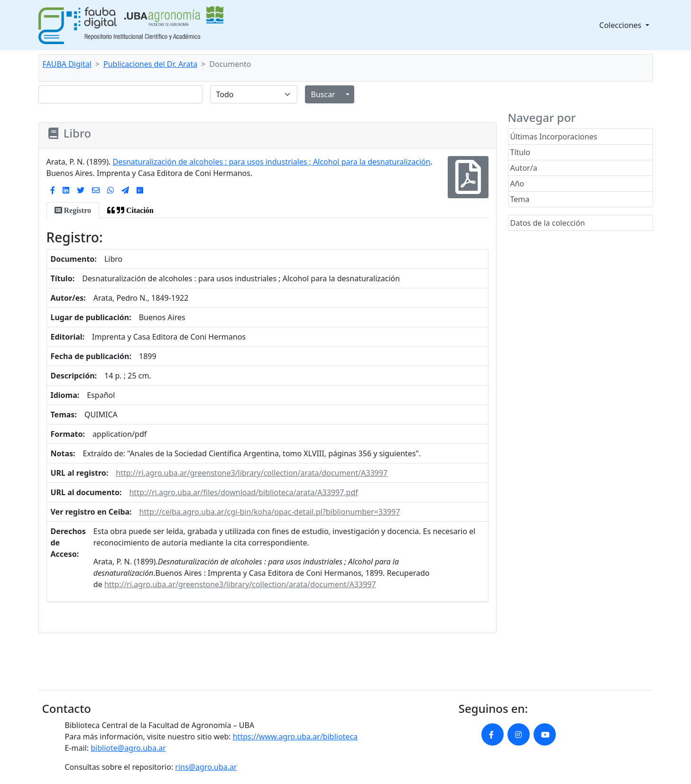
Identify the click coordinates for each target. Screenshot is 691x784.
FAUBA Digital (67, 64)
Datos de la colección (548, 223)
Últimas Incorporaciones (554, 137)
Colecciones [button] (622, 25)
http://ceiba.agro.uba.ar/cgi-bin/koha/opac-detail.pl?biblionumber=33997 (270, 512)
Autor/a (524, 168)
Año (517, 184)
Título (521, 152)
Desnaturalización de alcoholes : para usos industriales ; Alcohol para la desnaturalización (272, 162)
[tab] (73, 210)
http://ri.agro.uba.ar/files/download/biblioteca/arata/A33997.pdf (243, 492)
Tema (520, 199)
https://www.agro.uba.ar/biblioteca (295, 737)
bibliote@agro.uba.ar (128, 748)
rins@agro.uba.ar (206, 767)
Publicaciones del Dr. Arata (150, 64)
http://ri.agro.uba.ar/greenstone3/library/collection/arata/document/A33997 (252, 473)
